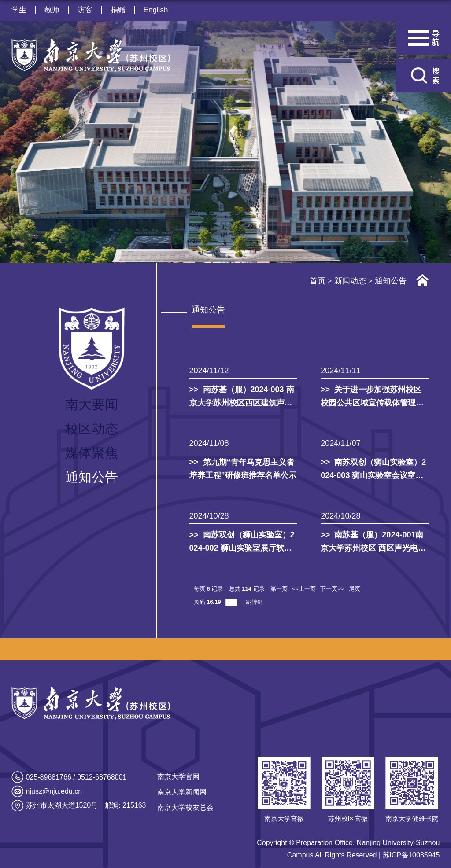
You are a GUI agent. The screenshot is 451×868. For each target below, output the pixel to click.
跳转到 (255, 602)
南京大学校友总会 (185, 807)
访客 (85, 10)
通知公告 (391, 281)
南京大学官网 (178, 777)
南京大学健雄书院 (412, 818)
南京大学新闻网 (182, 792)
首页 (318, 281)
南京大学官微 (284, 818)
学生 (19, 10)
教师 (52, 10)
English (156, 10)
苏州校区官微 (348, 818)
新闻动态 (350, 281)
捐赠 (118, 10)
